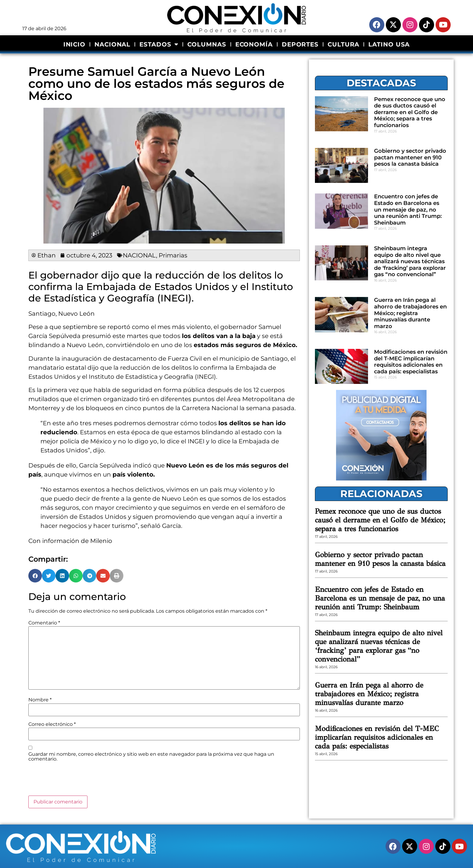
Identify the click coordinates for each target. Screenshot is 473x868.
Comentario (44, 623)
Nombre (40, 700)
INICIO (74, 44)
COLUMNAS (207, 44)
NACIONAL (112, 44)
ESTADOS (159, 44)
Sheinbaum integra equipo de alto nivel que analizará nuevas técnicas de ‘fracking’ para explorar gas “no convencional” (410, 261)
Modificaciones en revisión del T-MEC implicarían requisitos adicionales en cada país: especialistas (411, 362)
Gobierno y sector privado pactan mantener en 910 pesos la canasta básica (410, 157)
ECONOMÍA (254, 44)
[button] (35, 576)
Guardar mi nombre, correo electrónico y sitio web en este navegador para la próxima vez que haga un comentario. (151, 757)
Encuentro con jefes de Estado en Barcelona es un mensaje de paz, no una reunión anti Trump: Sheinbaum (408, 209)
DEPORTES (300, 44)
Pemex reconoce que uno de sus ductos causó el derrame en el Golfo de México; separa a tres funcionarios (410, 112)
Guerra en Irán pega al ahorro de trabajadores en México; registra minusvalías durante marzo (410, 313)
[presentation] (74, 781)
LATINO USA (389, 44)
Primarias (173, 255)
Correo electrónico (52, 724)
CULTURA (343, 44)
